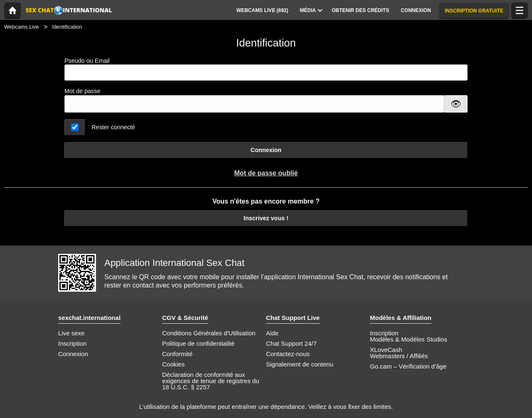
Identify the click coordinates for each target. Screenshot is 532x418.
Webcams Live (22, 27)
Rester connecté (113, 127)
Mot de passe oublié (266, 173)
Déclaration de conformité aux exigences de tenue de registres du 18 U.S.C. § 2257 (211, 381)
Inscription (72, 343)
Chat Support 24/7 (291, 343)
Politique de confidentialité (198, 343)
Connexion (266, 150)
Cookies (173, 364)
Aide (272, 333)
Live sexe (71, 333)
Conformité (177, 354)
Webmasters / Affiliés (399, 356)
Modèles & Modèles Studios (409, 339)
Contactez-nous (288, 354)
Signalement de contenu (300, 364)
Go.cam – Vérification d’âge (408, 366)
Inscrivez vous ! (266, 218)
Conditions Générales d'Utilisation (209, 333)
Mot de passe (82, 91)
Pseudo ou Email (266, 69)
